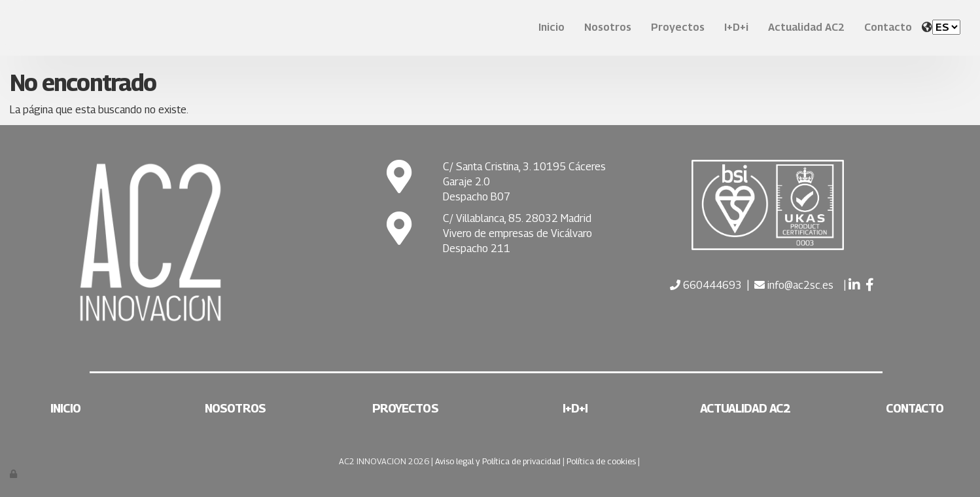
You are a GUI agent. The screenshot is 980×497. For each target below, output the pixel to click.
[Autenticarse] (14, 474)
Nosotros (608, 27)
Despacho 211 (477, 248)
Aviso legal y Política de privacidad (498, 461)
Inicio (551, 27)
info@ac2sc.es (800, 285)
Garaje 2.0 (466, 182)
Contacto (888, 27)
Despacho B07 (477, 197)
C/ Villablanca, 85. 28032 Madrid (517, 218)
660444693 (711, 285)
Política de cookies (601, 461)
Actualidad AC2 (806, 27)
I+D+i (736, 27)
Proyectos (678, 27)
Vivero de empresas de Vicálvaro (517, 233)
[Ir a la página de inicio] (7, 28)
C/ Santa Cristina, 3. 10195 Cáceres (524, 167)
